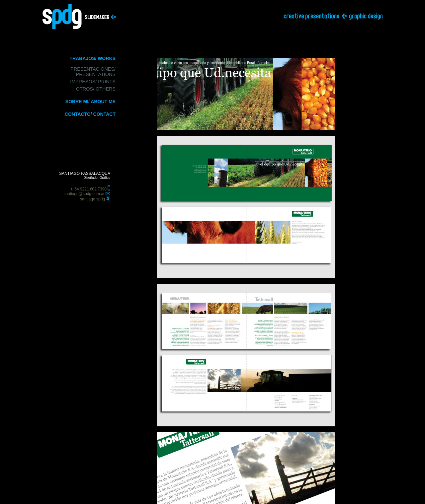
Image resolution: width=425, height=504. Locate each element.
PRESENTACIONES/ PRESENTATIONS (93, 72)
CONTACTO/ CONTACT (90, 114)
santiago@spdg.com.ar (84, 194)
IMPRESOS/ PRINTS (93, 82)
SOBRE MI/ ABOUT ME (90, 102)
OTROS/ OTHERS (96, 89)
